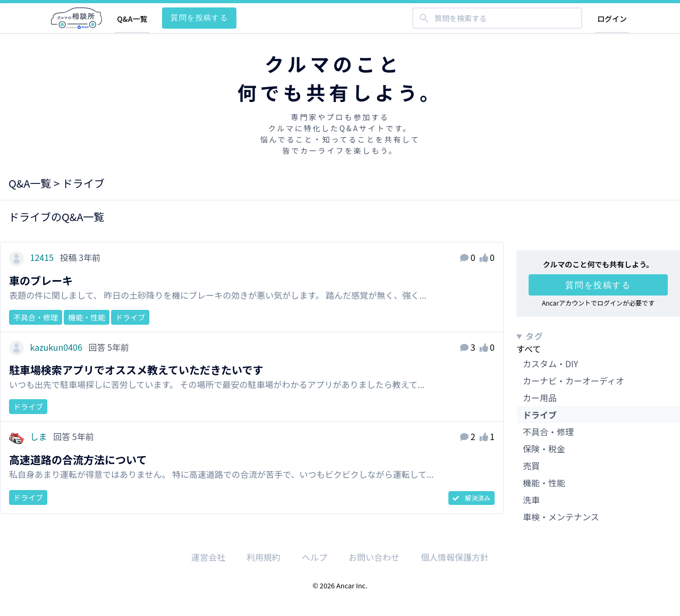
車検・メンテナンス (561, 517)
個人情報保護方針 (455, 557)
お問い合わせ (374, 557)
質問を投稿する (199, 17)
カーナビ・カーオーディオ (573, 381)
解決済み (471, 498)
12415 (32, 257)
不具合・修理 (548, 432)
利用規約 (263, 557)
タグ (534, 336)
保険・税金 (544, 449)
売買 (531, 466)
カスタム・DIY (550, 364)
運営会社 (208, 557)
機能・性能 (544, 483)
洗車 (531, 500)
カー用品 (540, 398)
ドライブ (540, 415)
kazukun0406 (46, 347)
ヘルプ (314, 557)
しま (29, 436)
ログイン (612, 19)
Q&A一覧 (132, 19)
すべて (529, 349)
